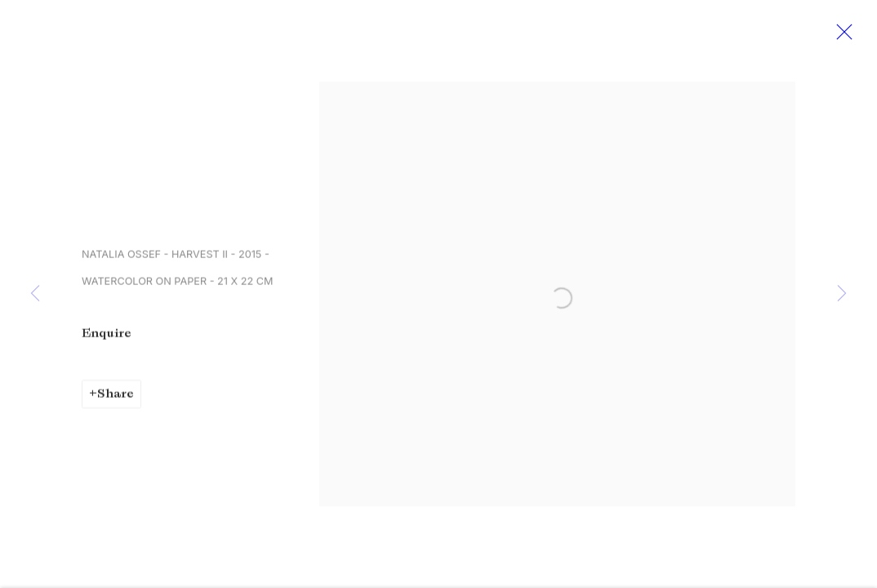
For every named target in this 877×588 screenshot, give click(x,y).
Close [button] (842, 37)
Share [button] (116, 397)
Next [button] (842, 294)
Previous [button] (35, 294)
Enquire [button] (107, 336)
